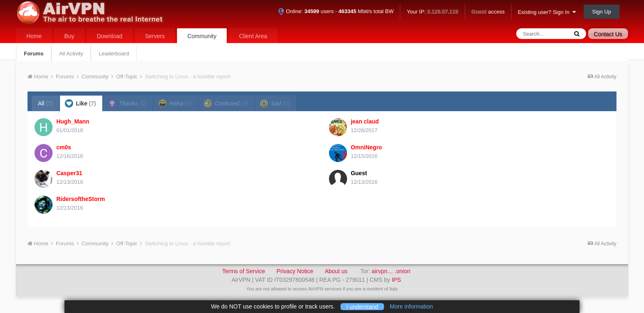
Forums (34, 54)
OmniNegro (366, 147)
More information (411, 306)
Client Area (253, 36)
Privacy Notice (295, 271)
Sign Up (602, 12)
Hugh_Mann (73, 121)
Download (110, 36)
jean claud (365, 121)
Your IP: (432, 12)
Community (202, 36)
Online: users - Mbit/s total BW (336, 11)
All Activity (71, 54)
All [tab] (45, 103)
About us (336, 271)
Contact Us (608, 34)
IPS (397, 280)
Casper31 (69, 173)
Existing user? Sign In (547, 12)
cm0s (64, 147)
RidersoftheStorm (80, 199)
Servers (155, 36)
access (488, 12)
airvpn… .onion (391, 271)
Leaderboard (114, 54)
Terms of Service (244, 271)
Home (34, 36)
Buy (69, 36)
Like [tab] (80, 103)
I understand (362, 306)
